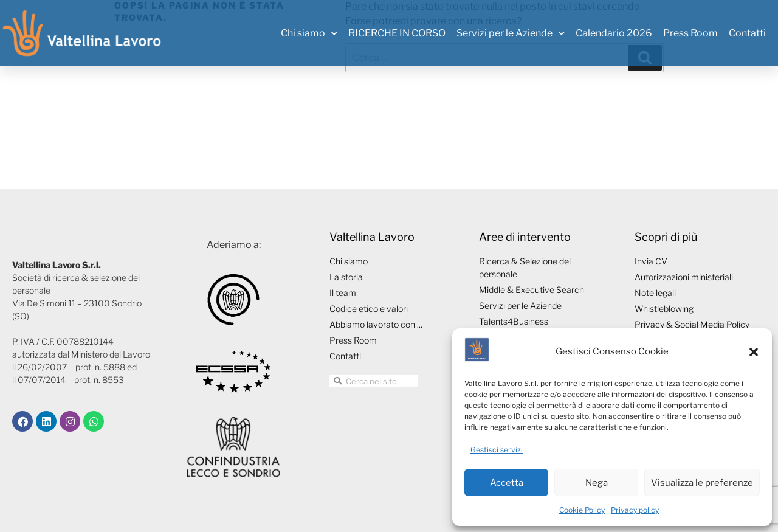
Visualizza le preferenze (702, 483)
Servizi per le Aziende (511, 33)
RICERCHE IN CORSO (397, 33)
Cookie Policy (582, 510)
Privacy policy (635, 510)
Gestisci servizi (497, 450)
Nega (597, 483)
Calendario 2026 (614, 33)
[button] (754, 352)
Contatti (747, 33)
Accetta (507, 483)
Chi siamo (309, 33)
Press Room (690, 33)
